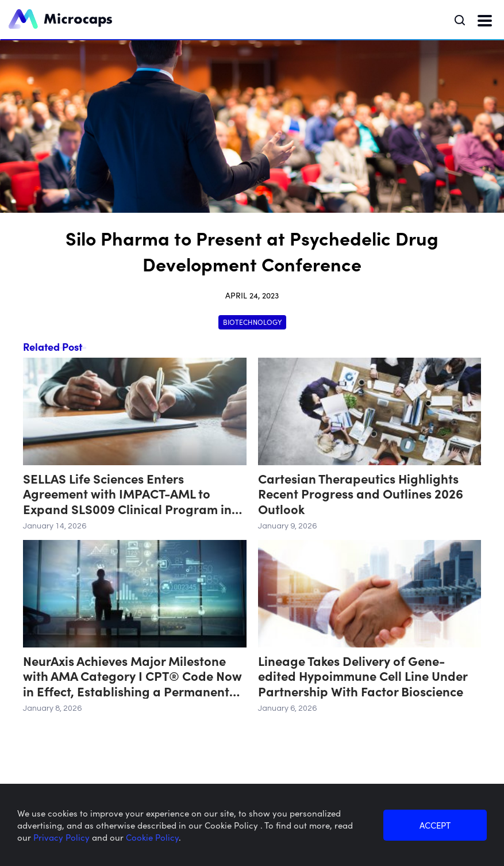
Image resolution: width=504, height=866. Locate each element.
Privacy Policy (63, 837)
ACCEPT (435, 825)
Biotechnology (252, 322)
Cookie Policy (152, 837)
